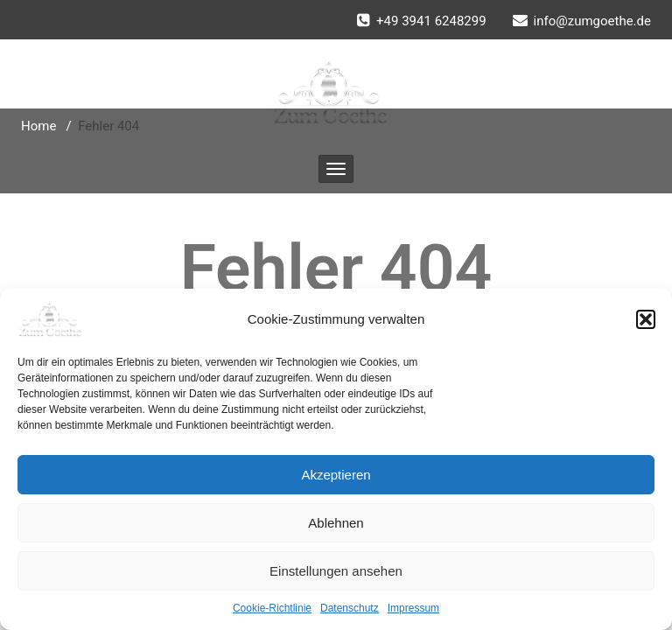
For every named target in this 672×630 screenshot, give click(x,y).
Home (38, 126)
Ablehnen (336, 523)
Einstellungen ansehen (336, 571)
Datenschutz (350, 608)
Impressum (413, 608)
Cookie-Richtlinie (272, 608)
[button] (646, 319)
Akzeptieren (336, 475)
